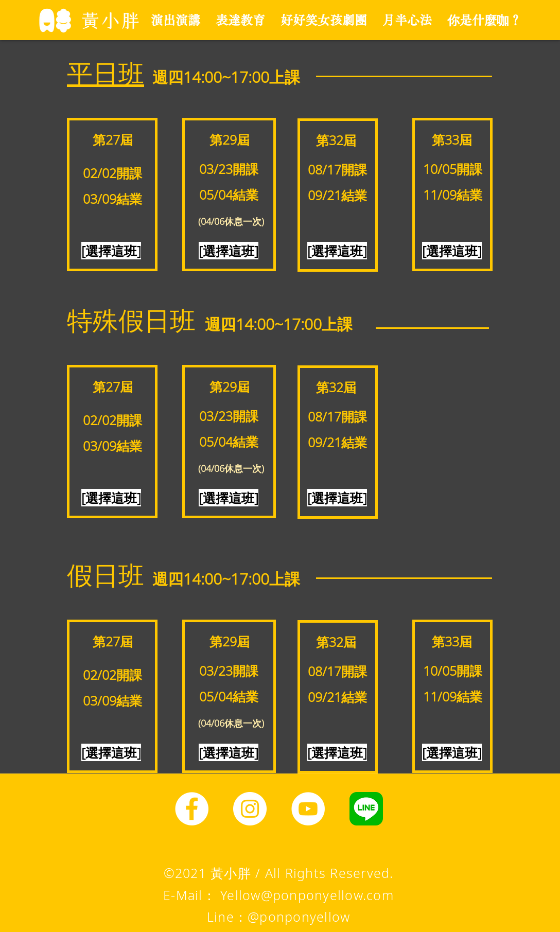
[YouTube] (308, 809)
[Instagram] (250, 809)
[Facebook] (192, 809)
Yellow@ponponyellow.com (307, 895)
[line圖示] (366, 809)
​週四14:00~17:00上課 (226, 77)
